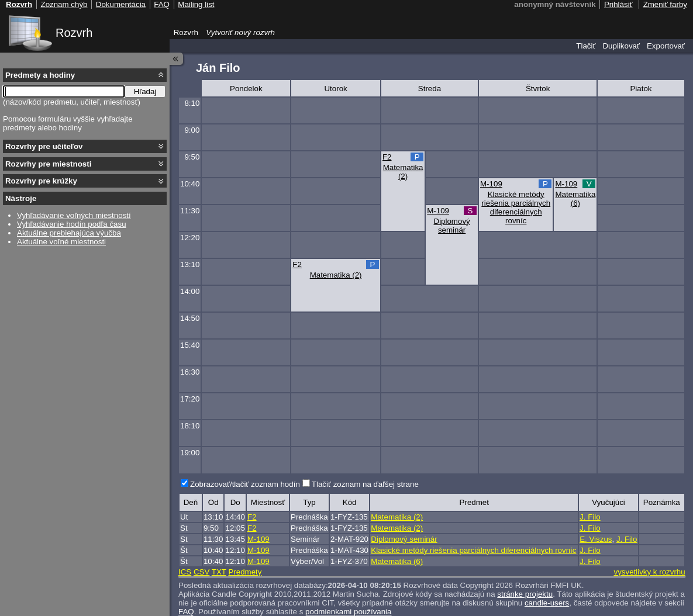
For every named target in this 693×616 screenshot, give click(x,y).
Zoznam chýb (64, 4)
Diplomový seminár (452, 226)
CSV (201, 572)
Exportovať (666, 46)
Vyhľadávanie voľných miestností (74, 215)
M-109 (491, 184)
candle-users (547, 603)
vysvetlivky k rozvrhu (649, 572)
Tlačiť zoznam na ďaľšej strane (365, 484)
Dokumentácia (121, 4)
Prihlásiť (618, 4)
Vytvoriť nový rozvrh (240, 32)
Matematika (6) (575, 199)
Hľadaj (145, 91)
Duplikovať (621, 46)
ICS (185, 572)
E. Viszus (596, 539)
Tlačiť (586, 46)
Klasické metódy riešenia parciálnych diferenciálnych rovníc (516, 207)
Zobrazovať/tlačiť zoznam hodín (245, 484)
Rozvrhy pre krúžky (41, 181)
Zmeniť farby (665, 4)
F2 (387, 157)
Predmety (245, 572)
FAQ (162, 4)
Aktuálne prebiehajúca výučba (69, 233)
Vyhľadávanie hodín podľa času (72, 224)
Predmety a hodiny (40, 75)
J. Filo (590, 517)
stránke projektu (525, 594)
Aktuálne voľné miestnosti (61, 242)
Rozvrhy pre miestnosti (48, 164)
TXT (219, 572)
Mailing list (196, 4)
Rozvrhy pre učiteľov (44, 146)
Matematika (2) (403, 172)
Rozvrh (74, 33)
